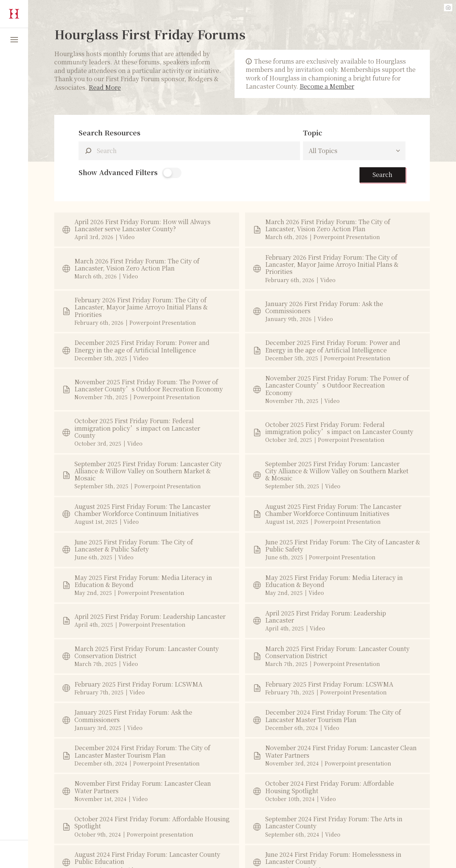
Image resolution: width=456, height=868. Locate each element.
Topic (313, 133)
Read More (105, 87)
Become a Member (327, 86)
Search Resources (109, 133)
